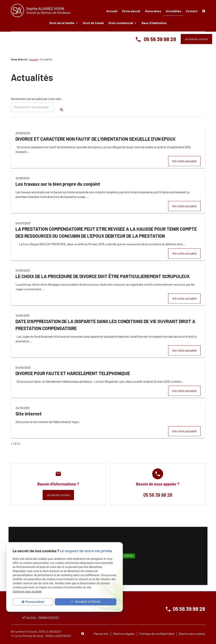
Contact (192, 11)
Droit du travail (93, 23)
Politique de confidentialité (157, 634)
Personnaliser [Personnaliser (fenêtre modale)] (35, 602)
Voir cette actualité (184, 161)
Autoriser (128, 556)
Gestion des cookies (192, 634)
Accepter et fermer (86, 602)
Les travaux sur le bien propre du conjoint (58, 184)
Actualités (173, 11)
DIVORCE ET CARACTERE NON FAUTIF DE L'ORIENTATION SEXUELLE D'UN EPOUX (96, 139)
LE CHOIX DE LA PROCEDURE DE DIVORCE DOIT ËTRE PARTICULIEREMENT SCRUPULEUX (103, 276)
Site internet (29, 414)
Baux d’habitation (154, 23)
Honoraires (153, 11)
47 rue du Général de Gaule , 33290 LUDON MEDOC (41, 636)
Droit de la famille (62, 23)
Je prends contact (196, 39)
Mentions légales (124, 634)
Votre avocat (131, 11)
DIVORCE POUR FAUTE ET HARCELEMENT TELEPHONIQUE (73, 373)
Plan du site (101, 634)
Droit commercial (121, 23)
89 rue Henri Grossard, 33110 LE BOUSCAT (36, 631)
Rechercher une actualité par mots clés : (37, 99)
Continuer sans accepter (27, 592)
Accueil (112, 11)
